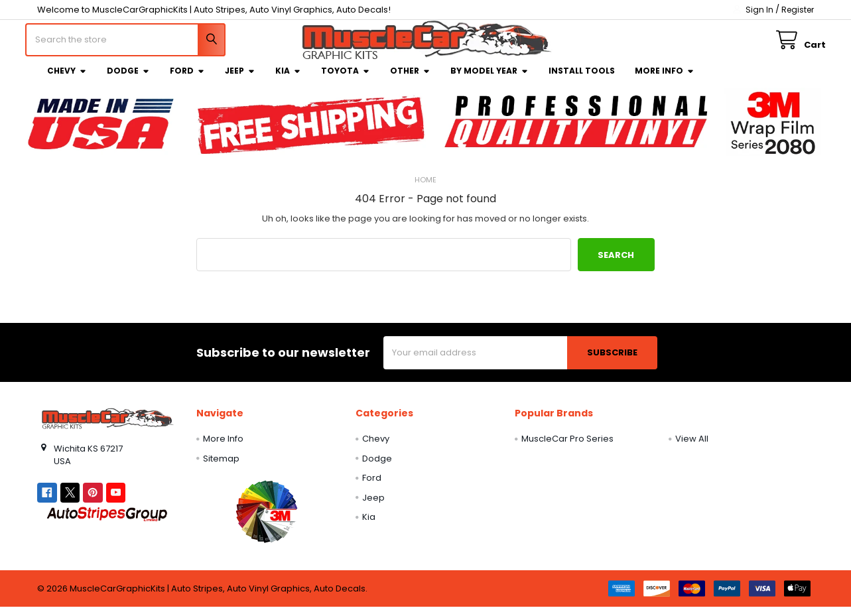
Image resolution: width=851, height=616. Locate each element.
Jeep (240, 80)
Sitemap (221, 468)
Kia (288, 80)
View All (692, 448)
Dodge (128, 80)
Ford (187, 80)
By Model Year (490, 80)
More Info (665, 80)
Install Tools (582, 80)
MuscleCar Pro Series (567, 448)
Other (410, 80)
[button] (266, 521)
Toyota (346, 80)
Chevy (67, 80)
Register (798, 10)
